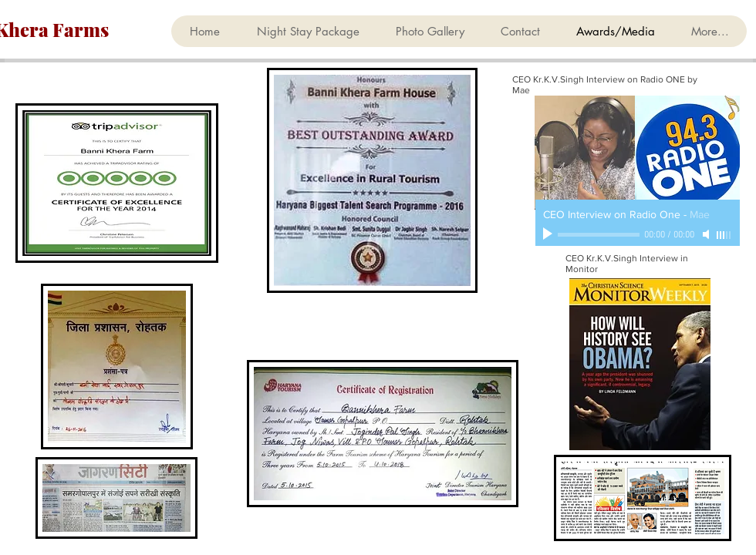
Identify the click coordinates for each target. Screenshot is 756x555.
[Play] (549, 234)
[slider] (724, 235)
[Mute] (707, 234)
